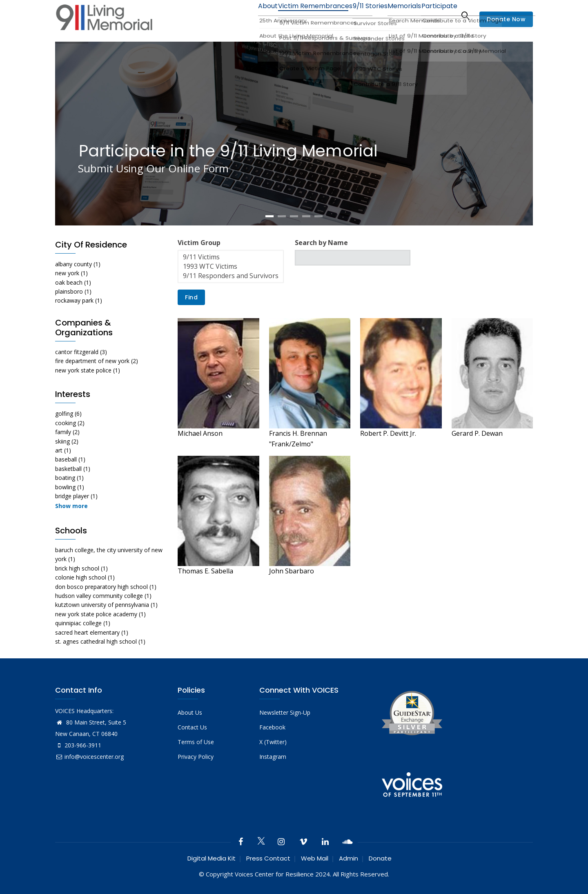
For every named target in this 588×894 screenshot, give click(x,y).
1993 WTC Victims (231, 266)
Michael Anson (200, 433)
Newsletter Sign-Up (285, 712)
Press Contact (268, 858)
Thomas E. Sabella (205, 571)
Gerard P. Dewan (477, 433)
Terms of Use (196, 742)
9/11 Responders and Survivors (231, 276)
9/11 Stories (355, 15)
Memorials (396, 15)
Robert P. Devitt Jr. (388, 433)
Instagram (273, 757)
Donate (380, 858)
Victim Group (199, 243)
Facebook (272, 727)
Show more (71, 506)
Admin (349, 858)
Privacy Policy (196, 757)
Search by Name (321, 243)
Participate (436, 15)
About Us (190, 712)
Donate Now (506, 20)
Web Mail (315, 858)
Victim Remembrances (295, 15)
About (243, 15)
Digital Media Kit (212, 858)
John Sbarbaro (292, 571)
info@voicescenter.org (89, 757)
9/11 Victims (231, 257)
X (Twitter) (273, 742)
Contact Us (192, 727)
